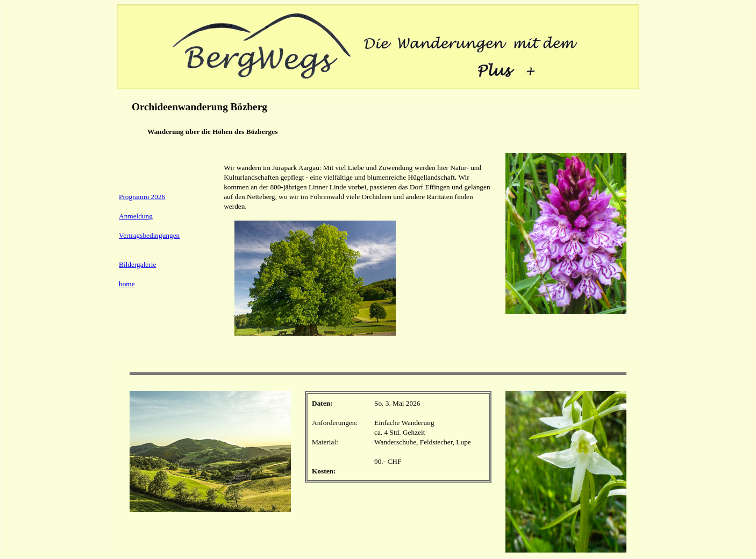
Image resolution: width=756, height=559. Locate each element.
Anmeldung (136, 216)
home (127, 284)
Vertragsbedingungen (149, 235)
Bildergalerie (137, 264)
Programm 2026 (142, 197)
